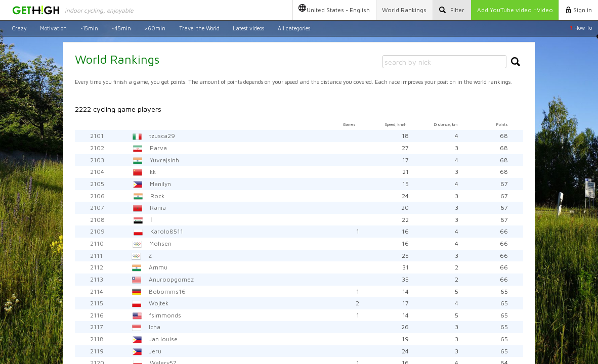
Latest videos (248, 28)
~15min (89, 28)
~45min (121, 28)
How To (581, 28)
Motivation (53, 28)
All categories (294, 28)
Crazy (19, 28)
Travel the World (199, 28)
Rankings (404, 10)
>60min (155, 28)
